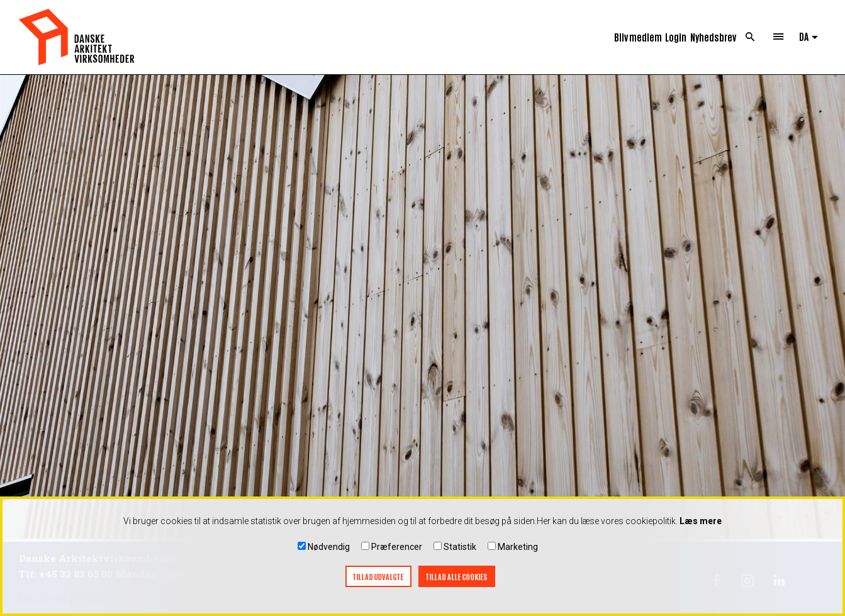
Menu (779, 37)
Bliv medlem (638, 37)
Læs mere (701, 524)
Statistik (460, 550)
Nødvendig (329, 550)
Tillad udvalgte (378, 580)
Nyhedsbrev (713, 37)
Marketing (518, 550)
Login (676, 37)
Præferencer (397, 550)
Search (750, 37)
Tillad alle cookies (457, 580)
